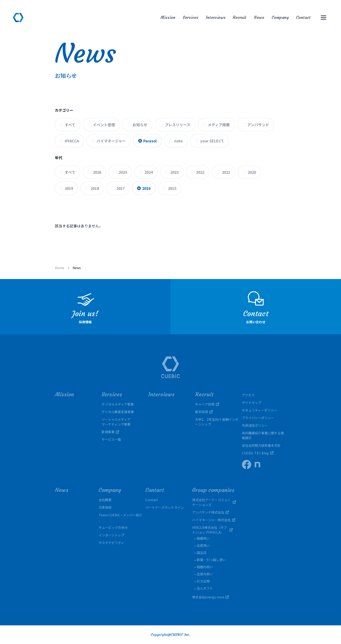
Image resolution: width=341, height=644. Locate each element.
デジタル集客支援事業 (118, 412)
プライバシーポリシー (258, 418)
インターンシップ (111, 535)
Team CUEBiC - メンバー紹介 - (120, 517)
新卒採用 (204, 412)
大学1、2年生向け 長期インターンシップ (217, 422)
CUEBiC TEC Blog (258, 453)
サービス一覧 (111, 439)
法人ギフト (205, 588)
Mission (168, 17)
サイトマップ (252, 403)
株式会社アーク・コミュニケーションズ (214, 502)
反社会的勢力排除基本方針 (261, 445)
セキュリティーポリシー (260, 410)
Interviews (216, 17)
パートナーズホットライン (165, 507)
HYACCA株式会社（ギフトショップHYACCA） (214, 530)
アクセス (248, 395)
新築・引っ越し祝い (211, 560)
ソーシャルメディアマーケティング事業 (116, 422)
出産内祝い (205, 574)
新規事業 (110, 432)
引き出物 (203, 581)
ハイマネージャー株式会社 (214, 520)
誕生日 (202, 553)
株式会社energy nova (210, 597)
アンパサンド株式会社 (210, 512)
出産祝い (203, 545)
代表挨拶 (105, 507)
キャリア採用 (207, 404)
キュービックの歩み (113, 527)
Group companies (213, 490)
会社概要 (105, 500)
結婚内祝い (205, 567)
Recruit (240, 17)
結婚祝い (203, 538)
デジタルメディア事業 (118, 404)
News (259, 17)
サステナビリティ (111, 543)
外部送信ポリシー (255, 425)
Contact (303, 17)
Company (280, 17)
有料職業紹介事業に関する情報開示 (263, 435)
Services (191, 17)
